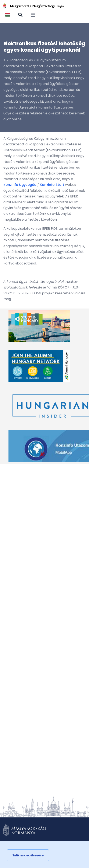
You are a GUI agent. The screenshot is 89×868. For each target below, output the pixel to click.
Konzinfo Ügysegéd (20, 185)
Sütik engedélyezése (28, 855)
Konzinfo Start (52, 185)
